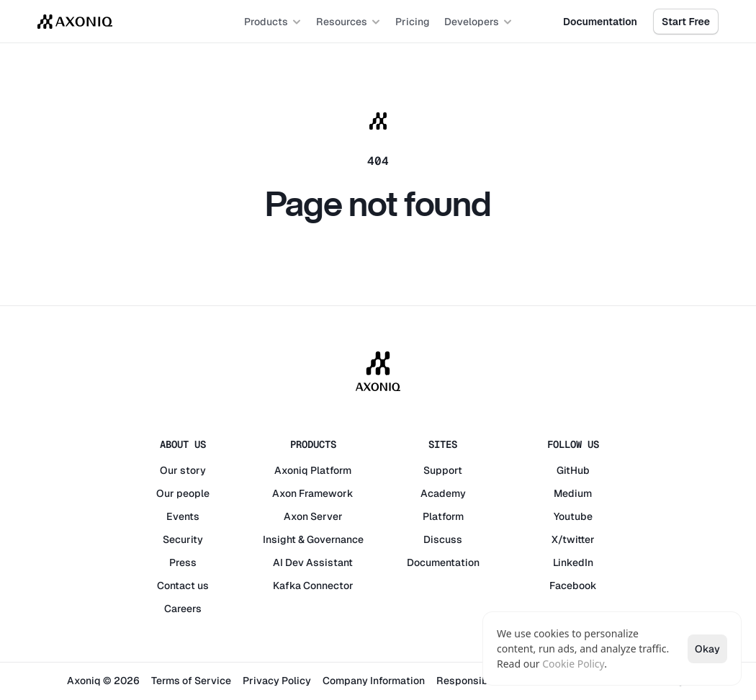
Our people (183, 493)
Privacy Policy (277, 681)
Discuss (443, 539)
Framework (326, 493)
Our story (183, 470)
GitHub (573, 470)
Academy (443, 493)
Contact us (183, 585)
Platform (331, 470)
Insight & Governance (313, 539)
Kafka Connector (313, 585)
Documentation (443, 562)
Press (183, 562)
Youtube (573, 516)
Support (443, 470)
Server (327, 516)
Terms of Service (191, 681)
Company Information (374, 681)
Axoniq (291, 470)
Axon (284, 493)
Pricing (413, 22)
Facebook (573, 585)
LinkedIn (573, 562)
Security (183, 539)
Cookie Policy (573, 664)
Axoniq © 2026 (103, 681)
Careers (183, 609)
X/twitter (573, 539)
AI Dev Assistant (313, 562)
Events (183, 516)
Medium (573, 493)
